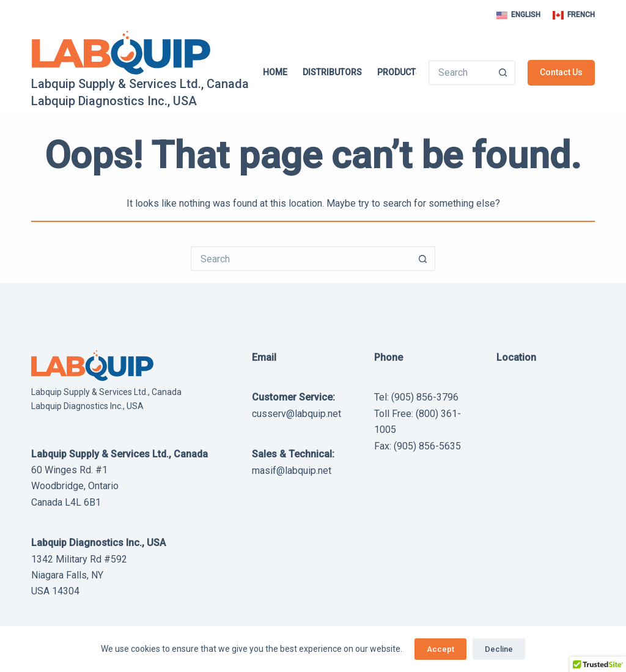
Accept (440, 649)
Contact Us (561, 72)
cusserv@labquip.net (296, 414)
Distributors (332, 72)
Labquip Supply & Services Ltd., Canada (140, 84)
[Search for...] (459, 73)
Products (407, 72)
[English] (518, 15)
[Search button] (503, 73)
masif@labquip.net (292, 471)
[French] (574, 15)
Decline (499, 649)
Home (275, 72)
